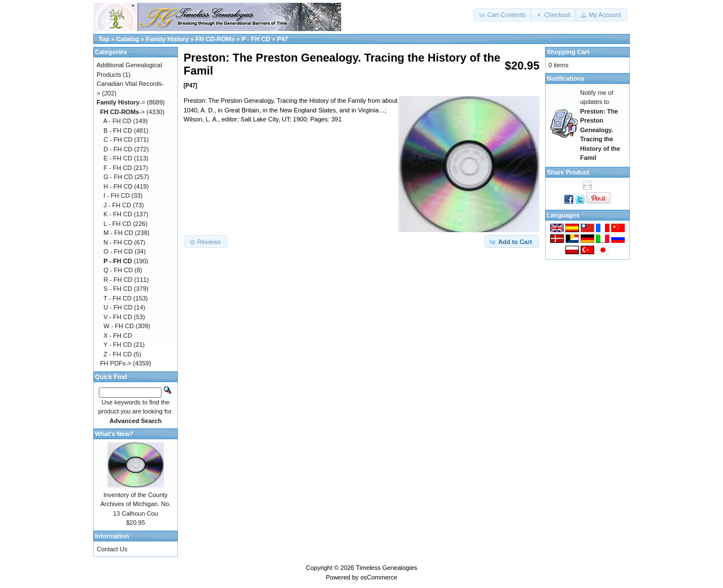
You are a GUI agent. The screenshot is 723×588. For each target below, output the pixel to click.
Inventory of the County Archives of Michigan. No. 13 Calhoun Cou (136, 504)
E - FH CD (118, 158)
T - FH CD (117, 298)
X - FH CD (118, 336)
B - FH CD (118, 130)
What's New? (114, 434)
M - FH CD (118, 233)
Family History (167, 39)
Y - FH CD (118, 345)
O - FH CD (118, 251)
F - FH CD (117, 168)
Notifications (566, 79)
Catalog (128, 39)
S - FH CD (118, 289)
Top (104, 39)
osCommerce (379, 577)
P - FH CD (256, 39)
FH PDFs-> (116, 363)
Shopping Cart (568, 52)
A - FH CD (117, 121)
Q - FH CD (118, 270)
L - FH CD (117, 224)
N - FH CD (118, 242)
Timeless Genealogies (386, 568)
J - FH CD (117, 205)
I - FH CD (116, 195)
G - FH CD (118, 177)
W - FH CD (119, 326)
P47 (282, 39)
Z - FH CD (117, 354)
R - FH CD (118, 280)
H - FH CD (118, 186)
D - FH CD (118, 149)
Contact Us (112, 549)
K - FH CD (118, 214)
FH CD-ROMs (215, 39)
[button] (503, 15)
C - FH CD (118, 140)
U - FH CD (118, 307)
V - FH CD (118, 317)
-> (121, 102)
